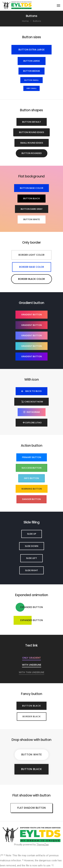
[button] (32, 50)
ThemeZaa (43, 845)
